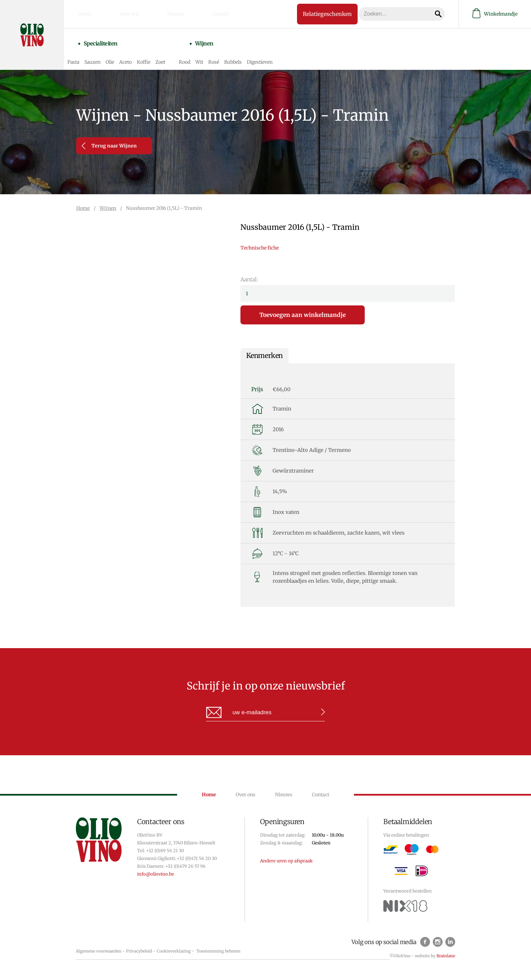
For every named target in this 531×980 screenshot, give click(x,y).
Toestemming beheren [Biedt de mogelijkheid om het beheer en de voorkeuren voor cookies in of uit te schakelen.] (218, 951)
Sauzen (109, 55)
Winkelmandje (495, 13)
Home (91, 13)
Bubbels (250, 55)
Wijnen (211, 43)
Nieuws (160, 13)
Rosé (230, 55)
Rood (201, 55)
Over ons (125, 13)
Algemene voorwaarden (99, 951)
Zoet (177, 55)
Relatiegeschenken (315, 13)
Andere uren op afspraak (286, 861)
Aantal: (249, 279)
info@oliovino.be (156, 874)
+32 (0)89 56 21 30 (165, 851)
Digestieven (276, 55)
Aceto (142, 55)
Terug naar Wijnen (109, 146)
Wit (216, 55)
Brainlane (446, 956)
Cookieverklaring (174, 951)
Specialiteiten (107, 43)
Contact (194, 13)
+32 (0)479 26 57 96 (185, 866)
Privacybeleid (139, 951)
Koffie (160, 55)
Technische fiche (260, 248)
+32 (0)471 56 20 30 (197, 858)
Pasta (90, 55)
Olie (126, 55)
